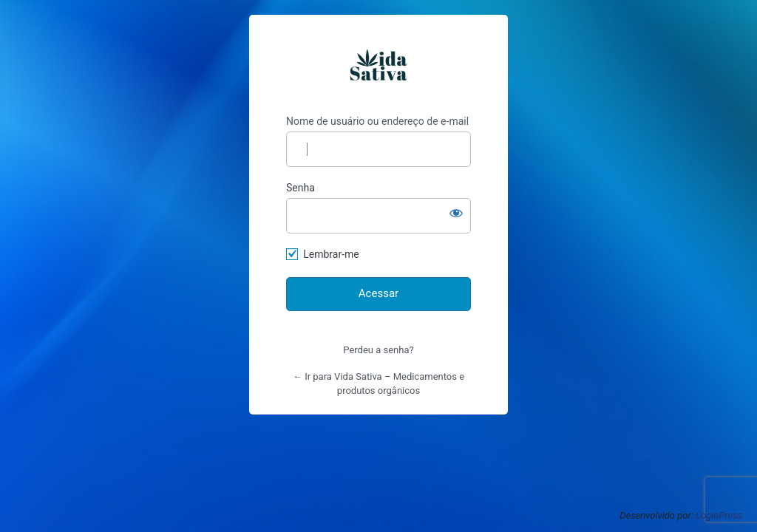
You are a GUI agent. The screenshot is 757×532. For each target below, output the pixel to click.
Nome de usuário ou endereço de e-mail (377, 121)
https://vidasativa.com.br (378, 65)
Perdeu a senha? (378, 350)
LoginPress (719, 515)
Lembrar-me (331, 254)
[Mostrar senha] (456, 213)
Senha (301, 188)
